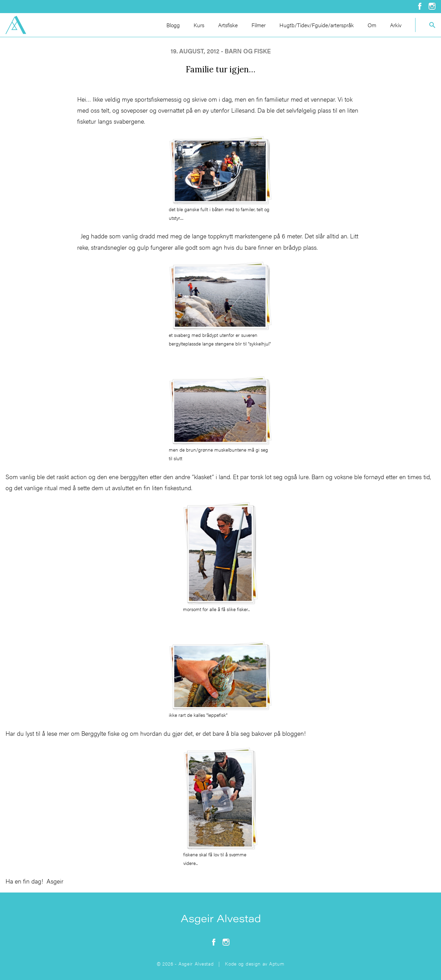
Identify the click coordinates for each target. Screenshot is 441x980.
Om (372, 25)
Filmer (259, 25)
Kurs (199, 25)
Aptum (277, 963)
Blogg (173, 25)
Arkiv (396, 25)
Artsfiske (228, 25)
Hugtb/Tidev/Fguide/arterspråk (317, 25)
